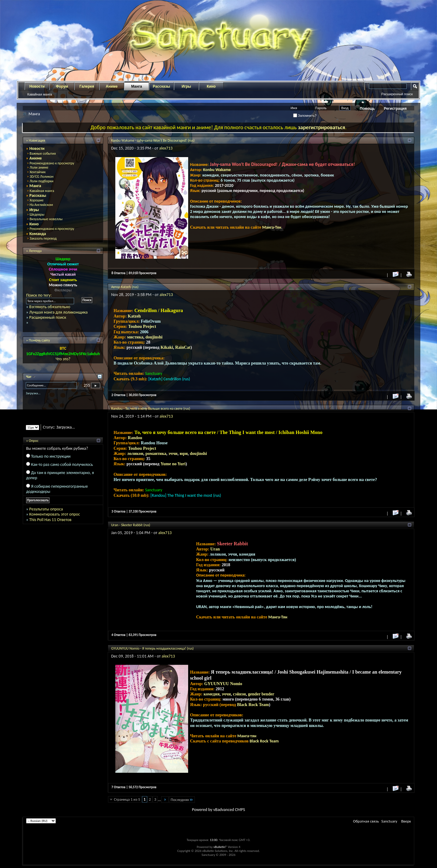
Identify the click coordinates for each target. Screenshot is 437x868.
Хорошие (36, 200)
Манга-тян (247, 736)
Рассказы (162, 86)
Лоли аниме (39, 167)
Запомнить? (305, 116)
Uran (215, 549)
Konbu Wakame (217, 170)
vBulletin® (220, 847)
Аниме (112, 86)
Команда (38, 234)
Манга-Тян (272, 227)
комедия (212, 694)
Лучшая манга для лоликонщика (58, 312)
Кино (211, 86)
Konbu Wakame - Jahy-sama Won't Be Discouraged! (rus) (153, 140)
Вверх (406, 821)
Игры (186, 86)
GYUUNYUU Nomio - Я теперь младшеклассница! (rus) (152, 648)
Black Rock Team (253, 705)
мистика (135, 337)
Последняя (182, 800)
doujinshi (154, 337)
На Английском (41, 205)
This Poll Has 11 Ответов (50, 520)
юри (184, 454)
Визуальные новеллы (46, 219)
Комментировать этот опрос (54, 514)
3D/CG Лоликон (41, 177)
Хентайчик (37, 172)
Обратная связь (366, 821)
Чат (29, 377)
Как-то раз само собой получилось (62, 464)
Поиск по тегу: (39, 295)
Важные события (42, 153)
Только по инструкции (51, 456)
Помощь (367, 109)
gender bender (261, 694)
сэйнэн (239, 694)
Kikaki (167, 347)
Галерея (87, 86)
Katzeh (134, 316)
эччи (173, 454)
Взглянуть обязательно (50, 307)
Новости (37, 86)
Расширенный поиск (397, 94)
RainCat (183, 347)
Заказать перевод (43, 238)
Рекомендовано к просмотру (52, 163)
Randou (135, 438)
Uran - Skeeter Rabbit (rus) (131, 525)
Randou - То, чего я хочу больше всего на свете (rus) (151, 409)
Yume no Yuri (173, 464)
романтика (156, 454)
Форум (62, 86)
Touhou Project (142, 326)
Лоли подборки (41, 181)
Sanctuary (389, 821)
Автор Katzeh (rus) (125, 287)
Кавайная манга (40, 94)
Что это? (63, 359)
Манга (137, 86)
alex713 (166, 148)
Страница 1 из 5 (127, 799)
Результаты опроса (46, 509)
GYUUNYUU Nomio (223, 684)
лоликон (135, 454)
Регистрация (395, 109)
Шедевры (37, 214)
